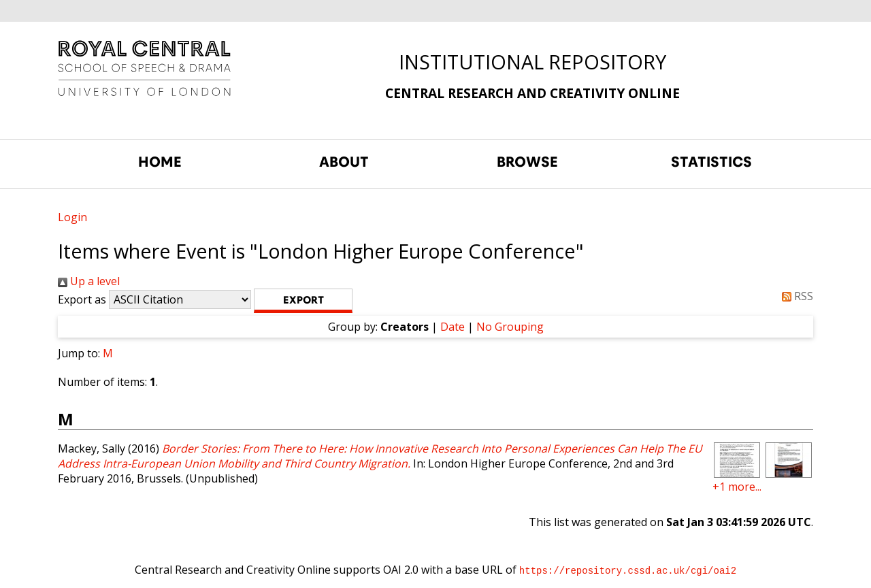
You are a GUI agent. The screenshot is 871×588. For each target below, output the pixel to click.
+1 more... (737, 487)
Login (72, 217)
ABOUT (344, 162)
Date (453, 327)
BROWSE (527, 162)
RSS (795, 296)
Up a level (89, 281)
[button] (303, 301)
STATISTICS (711, 162)
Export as (82, 299)
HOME (160, 162)
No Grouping (510, 327)
